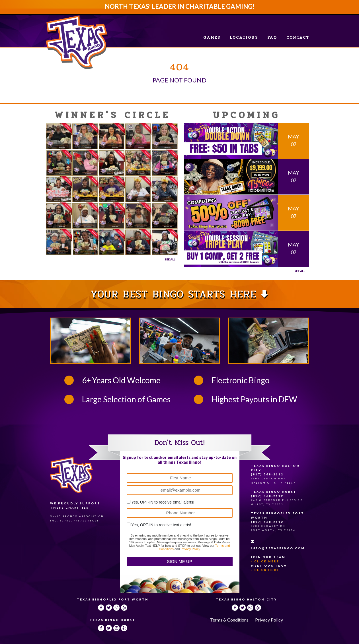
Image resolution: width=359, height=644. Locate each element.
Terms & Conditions (229, 620)
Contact (298, 37)
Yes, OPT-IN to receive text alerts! (161, 525)
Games (212, 37)
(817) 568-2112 (267, 474)
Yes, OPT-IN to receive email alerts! (163, 502)
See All (170, 259)
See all (300, 271)
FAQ (272, 37)
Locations (244, 37)
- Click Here (265, 561)
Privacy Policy (190, 549)
